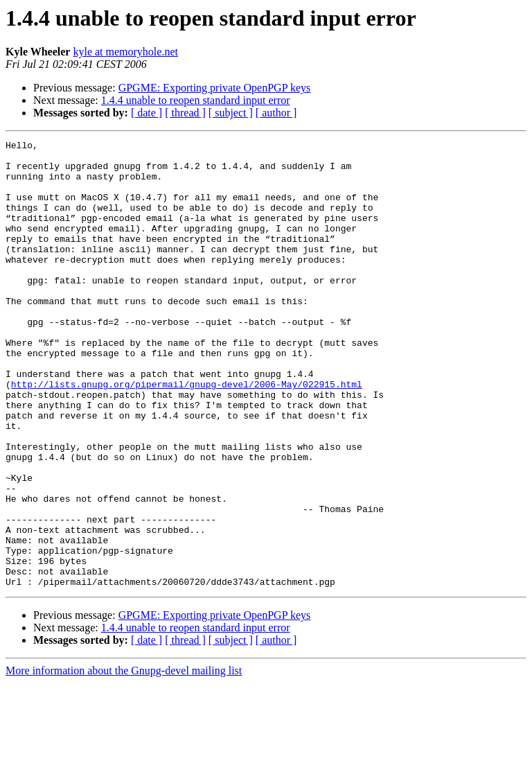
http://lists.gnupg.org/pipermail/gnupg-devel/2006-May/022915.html (187, 434)
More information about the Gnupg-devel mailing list (124, 760)
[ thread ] (185, 113)
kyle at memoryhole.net (125, 52)
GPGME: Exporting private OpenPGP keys (215, 88)
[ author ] (276, 113)
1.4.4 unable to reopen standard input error (196, 100)
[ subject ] (231, 113)
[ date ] (147, 113)
